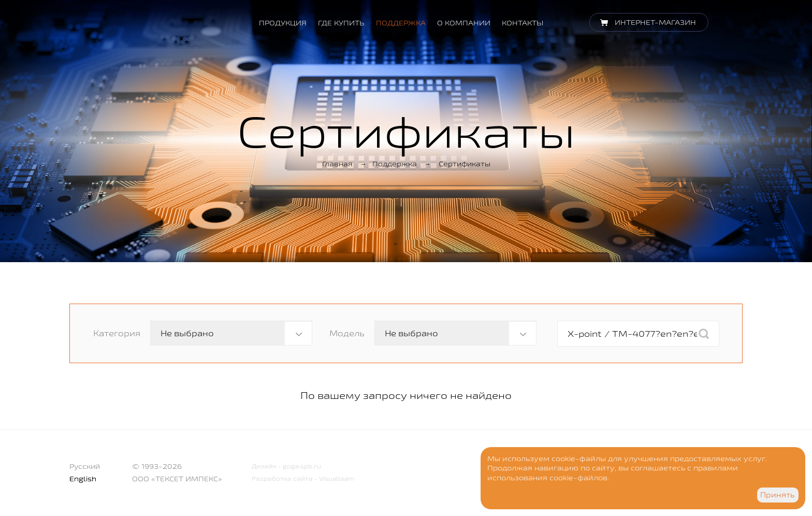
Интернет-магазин (655, 22)
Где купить (341, 23)
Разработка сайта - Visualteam (303, 478)
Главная (337, 164)
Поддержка (401, 23)
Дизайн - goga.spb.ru (286, 466)
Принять (778, 495)
